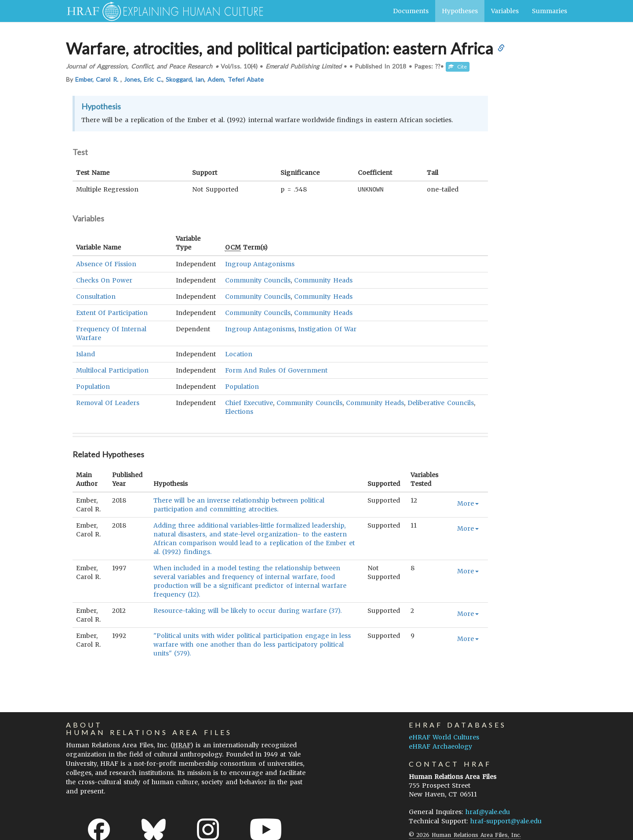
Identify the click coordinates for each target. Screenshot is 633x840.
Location (239, 354)
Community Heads (323, 280)
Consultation (96, 296)
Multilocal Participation (112, 370)
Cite (458, 67)
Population (93, 386)
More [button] (468, 503)
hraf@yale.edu (488, 811)
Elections (239, 411)
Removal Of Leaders (108, 402)
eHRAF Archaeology (440, 746)
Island (85, 354)
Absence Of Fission (106, 264)
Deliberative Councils (440, 402)
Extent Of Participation (112, 312)
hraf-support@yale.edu (506, 821)
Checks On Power (104, 280)
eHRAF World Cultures (444, 737)
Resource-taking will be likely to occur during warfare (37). (247, 610)
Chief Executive (249, 402)
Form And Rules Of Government (276, 370)
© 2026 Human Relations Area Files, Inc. (465, 835)
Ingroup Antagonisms (260, 264)
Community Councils (258, 280)
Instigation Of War (327, 329)
